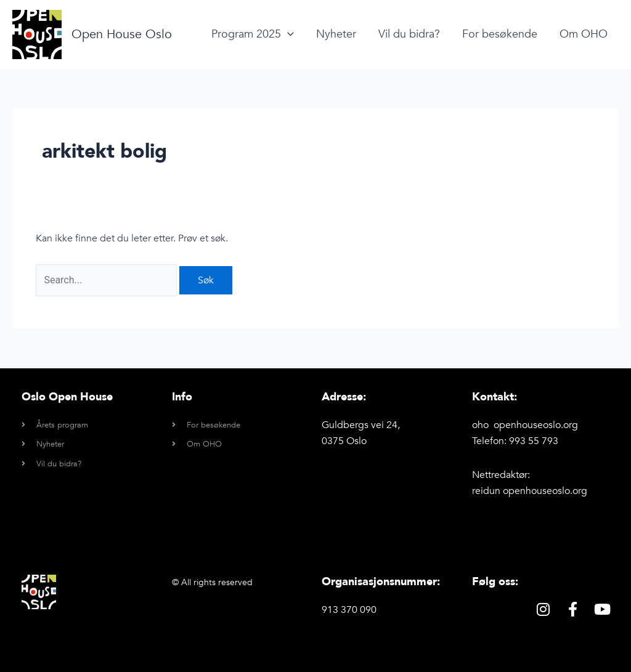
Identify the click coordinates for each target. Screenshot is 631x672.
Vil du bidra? (409, 34)
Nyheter (336, 34)
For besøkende (500, 34)
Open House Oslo (122, 34)
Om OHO (584, 34)
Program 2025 (253, 34)
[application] (287, 34)
